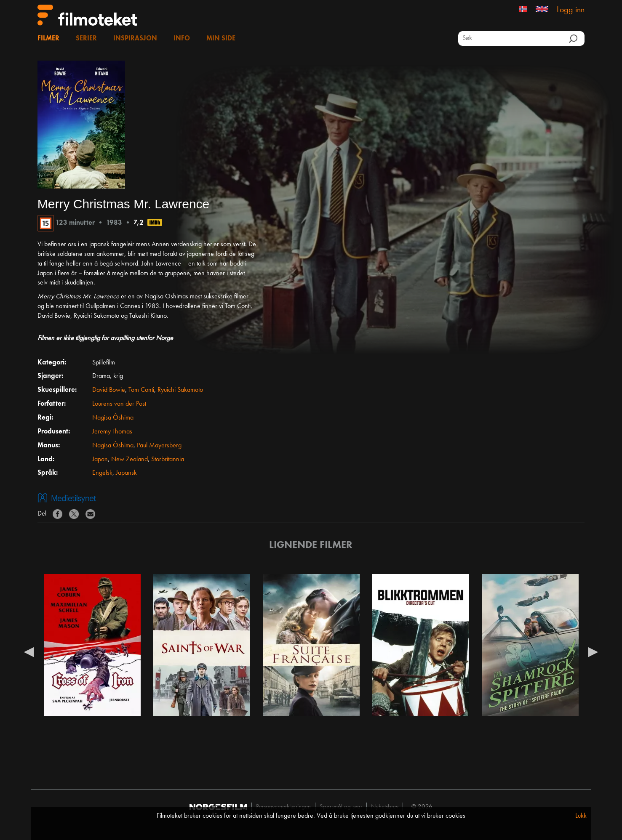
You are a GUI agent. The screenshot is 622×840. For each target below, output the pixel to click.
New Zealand (129, 460)
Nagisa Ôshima (113, 418)
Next (593, 651)
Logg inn (571, 10)
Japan (100, 460)
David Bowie (109, 390)
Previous (29, 651)
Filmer (48, 39)
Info (182, 39)
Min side (221, 39)
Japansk (126, 473)
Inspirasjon (135, 39)
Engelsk (102, 473)
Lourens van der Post (119, 404)
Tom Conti (141, 390)
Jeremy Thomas (112, 432)
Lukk (581, 816)
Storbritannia (168, 460)
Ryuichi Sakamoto (180, 390)
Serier (86, 39)
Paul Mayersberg (159, 446)
